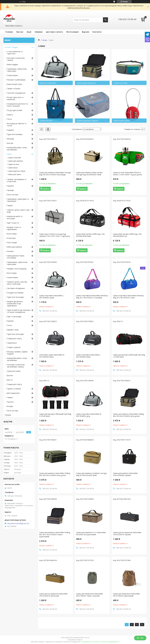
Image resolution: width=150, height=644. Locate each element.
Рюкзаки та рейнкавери (16, 80)
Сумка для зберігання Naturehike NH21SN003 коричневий (126, 595)
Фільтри (10, 143)
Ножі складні (12, 242)
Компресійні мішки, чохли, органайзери (17, 149)
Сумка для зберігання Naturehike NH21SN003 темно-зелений (90, 595)
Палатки (10, 402)
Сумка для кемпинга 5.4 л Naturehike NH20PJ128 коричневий (91, 533)
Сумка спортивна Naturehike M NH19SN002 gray (89, 415)
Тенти (9, 119)
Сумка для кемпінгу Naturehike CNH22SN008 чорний (125, 474)
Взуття (10, 380)
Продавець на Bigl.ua (75, 640)
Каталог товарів (11, 47)
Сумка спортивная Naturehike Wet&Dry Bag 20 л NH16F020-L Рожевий (92, 297)
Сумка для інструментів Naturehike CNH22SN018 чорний (127, 533)
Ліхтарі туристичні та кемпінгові (15, 98)
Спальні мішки (12, 75)
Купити (46, 189)
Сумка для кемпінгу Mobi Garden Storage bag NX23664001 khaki (89, 173)
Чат (140, 638)
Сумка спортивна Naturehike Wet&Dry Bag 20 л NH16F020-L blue (128, 297)
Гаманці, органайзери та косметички (17, 180)
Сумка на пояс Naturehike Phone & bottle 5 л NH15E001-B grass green (128, 173)
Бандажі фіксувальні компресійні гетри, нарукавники (15, 304)
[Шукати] (105, 20)
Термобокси (12, 343)
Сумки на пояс (14, 164)
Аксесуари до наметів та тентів (17, 125)
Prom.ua (86, 638)
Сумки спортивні (15, 158)
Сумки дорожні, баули (17, 171)
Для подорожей (13, 393)
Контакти (97, 32)
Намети (10, 115)
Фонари (10, 406)
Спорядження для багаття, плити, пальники (18, 105)
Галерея (8, 415)
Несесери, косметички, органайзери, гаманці (16, 366)
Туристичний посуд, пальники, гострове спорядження (19, 311)
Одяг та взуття (13, 223)
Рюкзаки (10, 251)
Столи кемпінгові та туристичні (15, 53)
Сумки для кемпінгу (16, 161)
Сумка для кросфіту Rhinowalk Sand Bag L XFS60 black (129, 356)
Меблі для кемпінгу (14, 247)
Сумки (9, 154)
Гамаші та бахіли (14, 89)
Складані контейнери (15, 293)
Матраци (10, 139)
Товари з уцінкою (14, 347)
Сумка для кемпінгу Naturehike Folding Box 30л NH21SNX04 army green (128, 415)
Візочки (10, 375)
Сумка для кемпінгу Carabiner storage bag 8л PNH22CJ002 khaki (91, 474)
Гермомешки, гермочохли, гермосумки (17, 263)
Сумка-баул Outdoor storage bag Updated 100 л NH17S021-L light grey (55, 235)
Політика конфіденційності (110, 642)
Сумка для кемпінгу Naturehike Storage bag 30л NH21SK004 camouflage (55, 173)
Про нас (20, 32)
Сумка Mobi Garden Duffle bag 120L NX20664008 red (127, 235)
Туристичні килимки (15, 134)
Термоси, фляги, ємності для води (18, 211)
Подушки (10, 130)
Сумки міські (13, 168)
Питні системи (13, 195)
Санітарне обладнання (16, 288)
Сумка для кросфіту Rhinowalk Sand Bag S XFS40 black (55, 415)
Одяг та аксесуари (14, 317)
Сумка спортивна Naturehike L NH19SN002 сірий (51, 297)
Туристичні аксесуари (15, 297)
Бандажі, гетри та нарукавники (14, 228)
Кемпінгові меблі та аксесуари (15, 217)
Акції (29, 32)
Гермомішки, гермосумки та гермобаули (18, 200)
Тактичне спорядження (16, 93)
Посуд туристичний (14, 110)
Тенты (9, 325)
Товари (44, 40)
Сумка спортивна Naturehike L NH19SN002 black (88, 356)
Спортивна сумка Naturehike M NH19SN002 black (52, 356)
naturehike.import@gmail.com (18, 523)
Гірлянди (10, 190)
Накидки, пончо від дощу (17, 269)
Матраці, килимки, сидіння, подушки (17, 353)
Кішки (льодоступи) (14, 84)
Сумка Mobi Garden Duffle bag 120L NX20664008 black (91, 235)
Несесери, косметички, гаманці (16, 59)
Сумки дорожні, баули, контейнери (16, 257)
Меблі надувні (12, 64)
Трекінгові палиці (14, 371)
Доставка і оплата (54, 32)
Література (11, 238)
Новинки (39, 32)
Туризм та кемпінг (14, 389)
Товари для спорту (14, 338)
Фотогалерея (72, 32)
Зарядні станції (13, 330)
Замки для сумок (15, 174)
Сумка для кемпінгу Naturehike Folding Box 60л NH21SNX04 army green (55, 474)
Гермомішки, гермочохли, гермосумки (17, 70)
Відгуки (85, 32)
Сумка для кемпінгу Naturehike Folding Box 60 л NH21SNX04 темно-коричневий (55, 534)
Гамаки (10, 205)
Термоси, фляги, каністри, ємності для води (17, 283)
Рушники (10, 186)
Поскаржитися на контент (91, 642)
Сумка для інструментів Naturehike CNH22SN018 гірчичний (53, 595)
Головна (9, 32)
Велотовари (12, 234)
